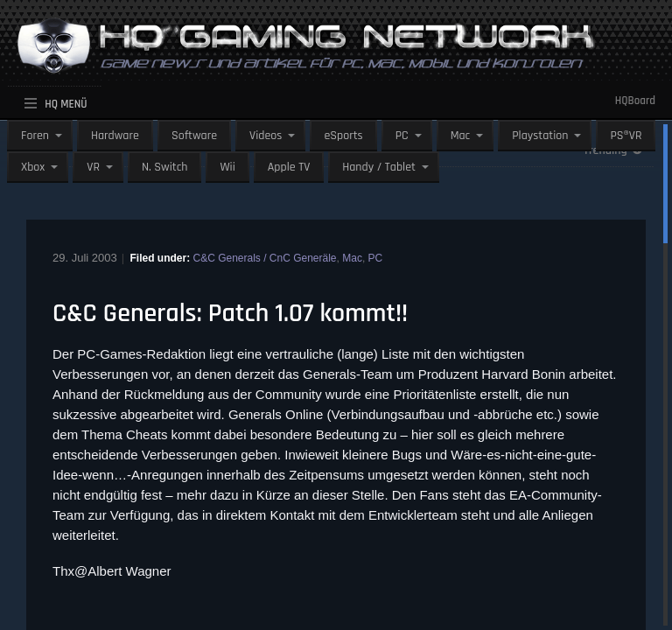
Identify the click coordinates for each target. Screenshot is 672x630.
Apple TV (289, 167)
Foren (35, 136)
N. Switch (165, 167)
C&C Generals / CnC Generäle (264, 258)
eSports (343, 136)
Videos (266, 136)
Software (194, 136)
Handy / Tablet (379, 167)
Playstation (540, 136)
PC (402, 136)
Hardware (115, 136)
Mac (461, 136)
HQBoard (635, 101)
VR (93, 167)
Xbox (33, 167)
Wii (227, 167)
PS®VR (626, 136)
